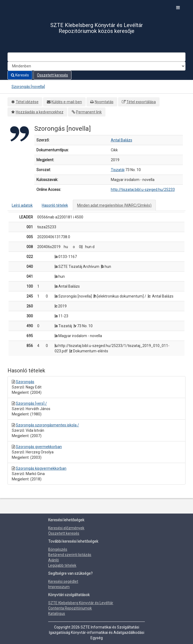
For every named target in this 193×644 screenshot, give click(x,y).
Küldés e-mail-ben (67, 102)
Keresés (20, 75)
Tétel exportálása (141, 102)
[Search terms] (96, 57)
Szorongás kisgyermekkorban (41, 468)
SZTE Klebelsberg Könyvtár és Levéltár (81, 603)
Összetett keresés (52, 75)
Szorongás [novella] (28, 87)
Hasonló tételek (55, 205)
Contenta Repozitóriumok (70, 608)
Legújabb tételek (62, 565)
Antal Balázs (122, 140)
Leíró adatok (22, 205)
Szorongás (25, 382)
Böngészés (58, 549)
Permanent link (89, 112)
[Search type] (96, 66)
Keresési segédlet (63, 581)
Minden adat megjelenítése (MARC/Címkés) (114, 205)
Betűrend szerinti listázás (70, 555)
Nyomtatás (104, 102)
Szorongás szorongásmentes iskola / (47, 425)
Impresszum (59, 587)
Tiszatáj (118, 170)
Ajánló (54, 560)
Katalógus (57, 614)
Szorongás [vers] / (31, 403)
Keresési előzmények (66, 528)
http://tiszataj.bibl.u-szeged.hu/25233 (143, 190)
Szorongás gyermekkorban (39, 447)
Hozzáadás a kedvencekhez (40, 112)
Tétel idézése (27, 102)
